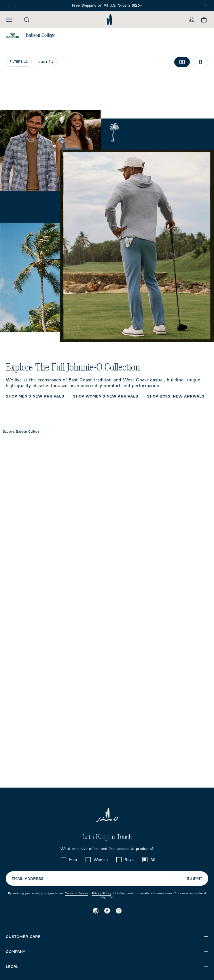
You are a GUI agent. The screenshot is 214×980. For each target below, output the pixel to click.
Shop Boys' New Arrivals (176, 396)
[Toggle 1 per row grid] (200, 62)
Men (73, 860)
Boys (129, 860)
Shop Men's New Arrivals (35, 396)
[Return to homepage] (109, 20)
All (153, 860)
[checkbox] (64, 860)
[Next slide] (205, 5)
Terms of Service (77, 893)
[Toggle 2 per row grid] (182, 62)
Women (101, 860)
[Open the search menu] (27, 20)
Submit (194, 878)
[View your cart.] (204, 20)
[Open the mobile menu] (9, 20)
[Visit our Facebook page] (107, 911)
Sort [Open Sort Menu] (46, 62)
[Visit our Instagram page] (96, 911)
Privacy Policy (101, 893)
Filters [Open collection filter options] (19, 62)
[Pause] (15, 5)
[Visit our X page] (119, 911)
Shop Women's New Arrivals (106, 396)
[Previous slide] (9, 5)
